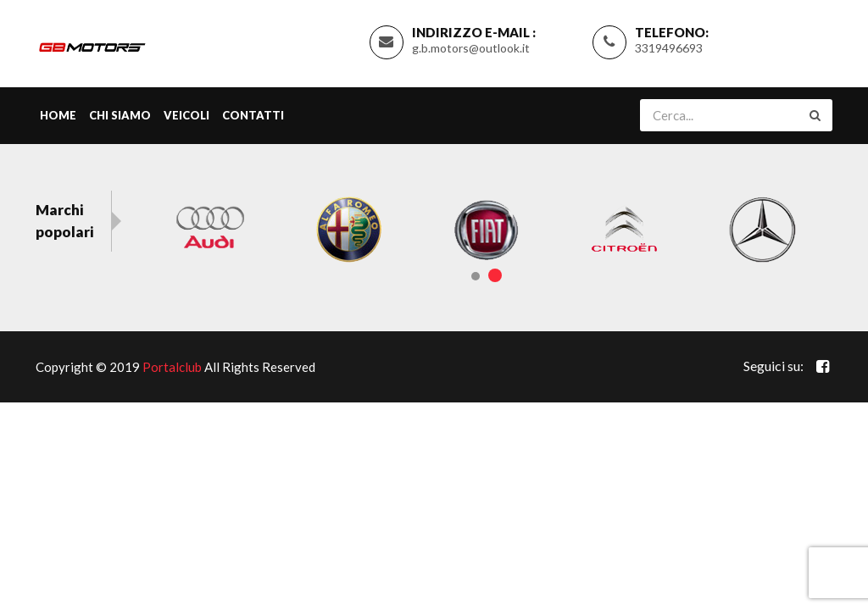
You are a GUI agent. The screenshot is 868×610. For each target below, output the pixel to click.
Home (58, 115)
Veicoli (186, 115)
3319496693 (669, 48)
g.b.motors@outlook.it (471, 48)
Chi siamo (120, 115)
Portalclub (172, 367)
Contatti (253, 115)
